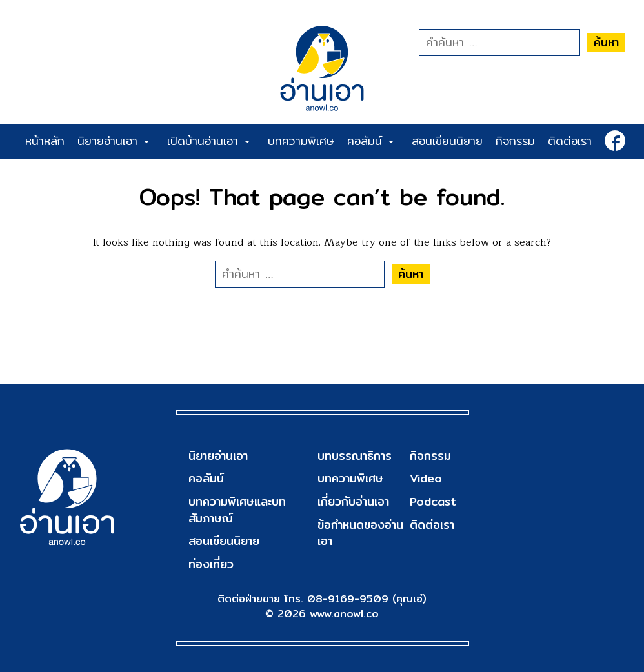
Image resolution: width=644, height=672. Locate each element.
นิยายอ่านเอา (113, 141)
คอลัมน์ (370, 141)
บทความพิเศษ (301, 141)
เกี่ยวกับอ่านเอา (353, 501)
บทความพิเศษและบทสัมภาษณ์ (237, 510)
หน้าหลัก (45, 141)
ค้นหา (606, 42)
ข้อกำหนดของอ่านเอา (360, 533)
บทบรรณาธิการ (355, 456)
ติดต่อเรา (570, 141)
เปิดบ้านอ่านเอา (208, 141)
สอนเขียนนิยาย (447, 141)
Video (426, 478)
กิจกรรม (515, 141)
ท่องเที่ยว (211, 564)
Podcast (433, 501)
